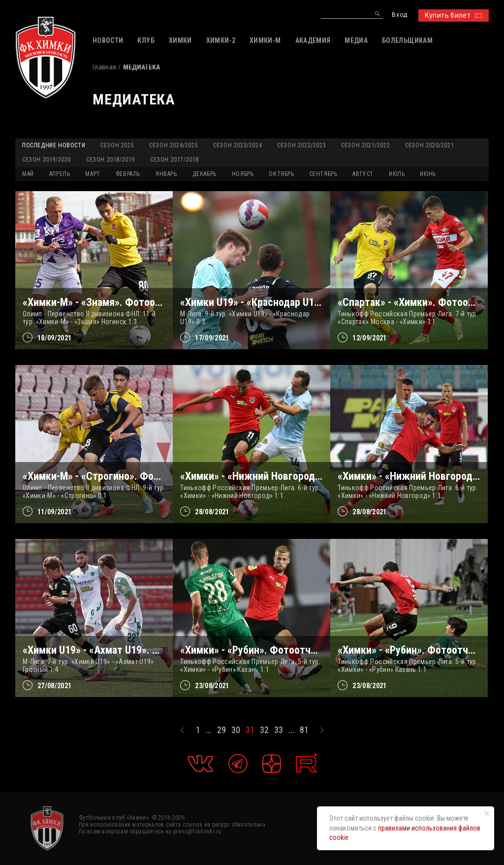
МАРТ (93, 174)
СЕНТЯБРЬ (324, 174)
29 (221, 730)
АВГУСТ (363, 174)
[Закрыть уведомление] (487, 814)
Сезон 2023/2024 (237, 145)
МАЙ (28, 174)
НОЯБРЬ (243, 174)
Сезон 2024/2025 (173, 145)
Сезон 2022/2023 (301, 145)
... (209, 730)
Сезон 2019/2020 (47, 160)
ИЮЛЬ (397, 174)
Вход (399, 15)
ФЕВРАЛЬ (128, 174)
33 (279, 730)
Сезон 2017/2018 (174, 160)
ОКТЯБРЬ (281, 174)
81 (304, 730)
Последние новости (54, 145)
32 (264, 730)
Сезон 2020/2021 (429, 145)
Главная (104, 67)
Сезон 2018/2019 (110, 160)
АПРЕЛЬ (60, 174)
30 (236, 730)
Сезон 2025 (117, 145)
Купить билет (454, 15)
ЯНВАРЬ (166, 174)
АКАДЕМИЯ (313, 40)
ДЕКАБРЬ (205, 174)
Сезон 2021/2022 (365, 145)
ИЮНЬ (428, 174)
